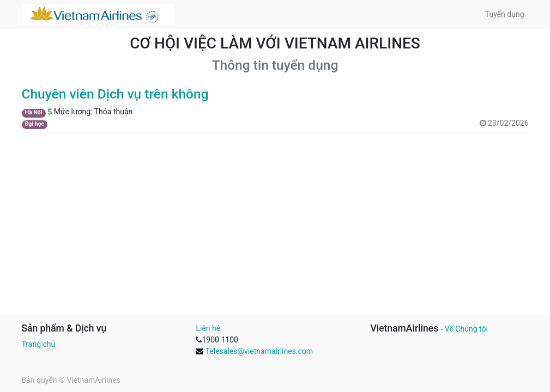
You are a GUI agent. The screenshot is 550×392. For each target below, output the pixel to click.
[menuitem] (505, 14)
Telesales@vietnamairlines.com (259, 351)
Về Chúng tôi (466, 329)
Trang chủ (39, 344)
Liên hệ (208, 328)
